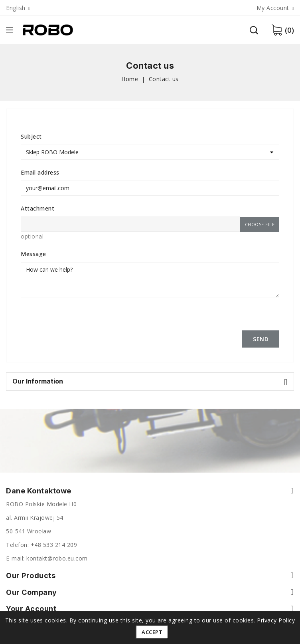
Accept (152, 632)
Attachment (37, 208)
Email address (40, 172)
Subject (31, 136)
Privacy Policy (276, 620)
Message (34, 254)
